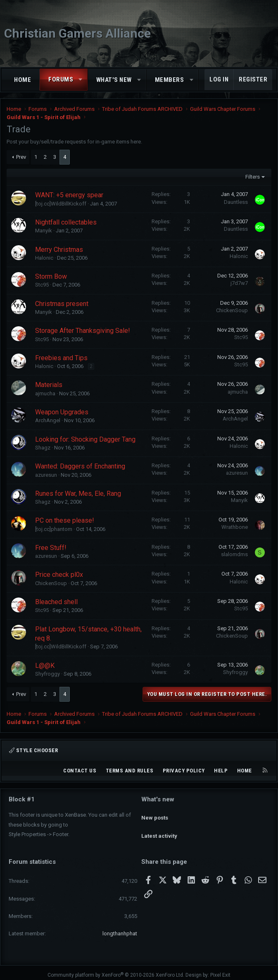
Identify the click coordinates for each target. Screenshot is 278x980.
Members (170, 80)
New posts (155, 814)
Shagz (43, 448)
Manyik (44, 231)
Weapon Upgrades (62, 412)
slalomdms (234, 554)
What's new (114, 80)
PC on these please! (65, 520)
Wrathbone (235, 527)
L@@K (45, 666)
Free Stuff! (51, 548)
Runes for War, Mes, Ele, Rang (78, 494)
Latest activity (159, 828)
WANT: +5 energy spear (69, 195)
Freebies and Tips (61, 358)
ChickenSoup (232, 310)
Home (23, 80)
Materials (49, 385)
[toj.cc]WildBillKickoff (61, 204)
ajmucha (45, 393)
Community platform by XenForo (116, 970)
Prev (21, 157)
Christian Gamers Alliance (77, 33)
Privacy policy (184, 771)
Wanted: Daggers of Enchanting (80, 466)
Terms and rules (130, 771)
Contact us (80, 771)
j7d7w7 (239, 283)
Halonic (44, 258)
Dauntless (236, 202)
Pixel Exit (220, 970)
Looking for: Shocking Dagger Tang (85, 439)
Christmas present (62, 304)
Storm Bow (51, 276)
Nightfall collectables (66, 222)
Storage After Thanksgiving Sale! (83, 331)
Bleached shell (56, 602)
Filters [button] (253, 177)
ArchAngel (48, 420)
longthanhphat (120, 929)
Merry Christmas (59, 250)
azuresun (46, 475)
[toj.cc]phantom (54, 529)
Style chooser (33, 750)
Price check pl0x (59, 575)
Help (221, 771)
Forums (61, 79)
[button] (81, 80)
